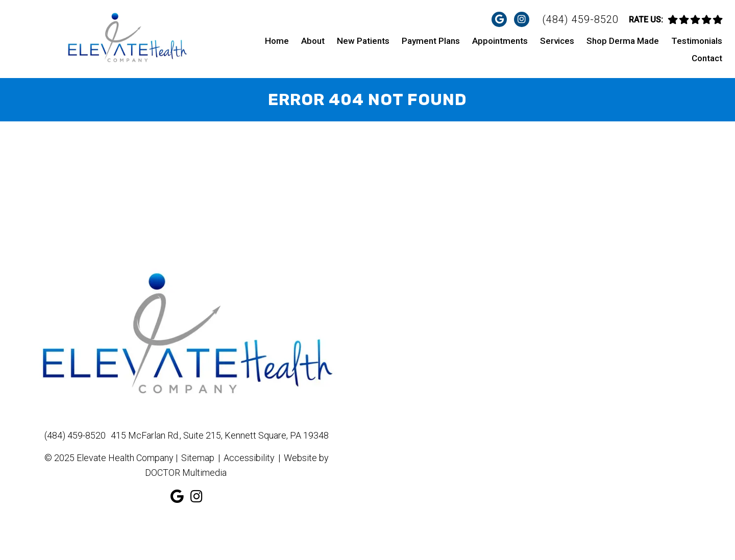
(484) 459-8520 (580, 19)
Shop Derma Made (623, 41)
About (313, 41)
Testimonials (697, 41)
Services (557, 41)
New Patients (363, 41)
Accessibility (249, 458)
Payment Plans (431, 41)
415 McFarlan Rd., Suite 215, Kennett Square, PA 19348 (220, 435)
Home (277, 41)
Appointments (500, 41)
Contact (707, 58)
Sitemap (198, 458)
